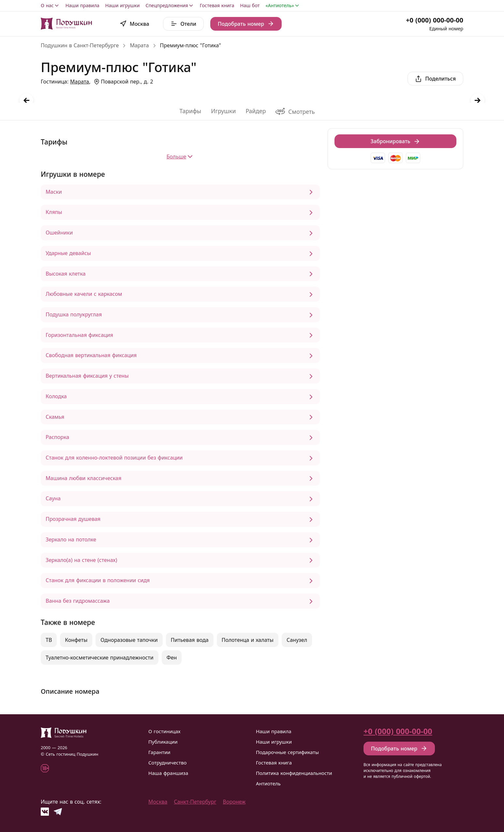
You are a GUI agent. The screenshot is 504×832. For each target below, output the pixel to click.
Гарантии (159, 752)
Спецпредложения (170, 5)
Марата (139, 45)
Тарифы (190, 111)
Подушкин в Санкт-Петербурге (80, 45)
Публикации (163, 742)
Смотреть (295, 111)
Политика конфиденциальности (294, 773)
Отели (183, 24)
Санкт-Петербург (195, 802)
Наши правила (82, 5)
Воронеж (234, 802)
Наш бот (250, 5)
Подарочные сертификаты (287, 752)
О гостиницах (164, 731)
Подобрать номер (246, 24)
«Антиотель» (283, 5)
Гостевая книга (217, 5)
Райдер (256, 111)
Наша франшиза (168, 773)
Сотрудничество (167, 763)
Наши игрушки (123, 5)
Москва (158, 802)
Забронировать (396, 141)
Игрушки (223, 111)
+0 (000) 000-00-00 (435, 20)
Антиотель (268, 783)
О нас (50, 5)
